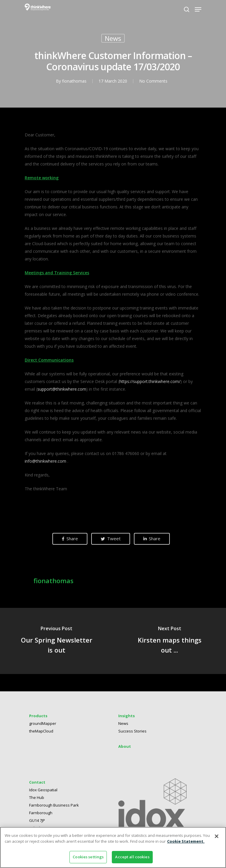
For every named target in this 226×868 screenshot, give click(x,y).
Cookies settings (88, 857)
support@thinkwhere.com (62, 389)
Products (38, 718)
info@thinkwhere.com (45, 461)
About (125, 749)
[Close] (217, 836)
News (113, 38)
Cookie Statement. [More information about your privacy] (186, 841)
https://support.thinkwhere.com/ (150, 381)
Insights (127, 718)
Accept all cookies (132, 857)
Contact (37, 785)
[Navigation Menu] (198, 9)
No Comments (153, 81)
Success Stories (132, 733)
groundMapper (43, 726)
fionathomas (74, 81)
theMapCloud (41, 733)
